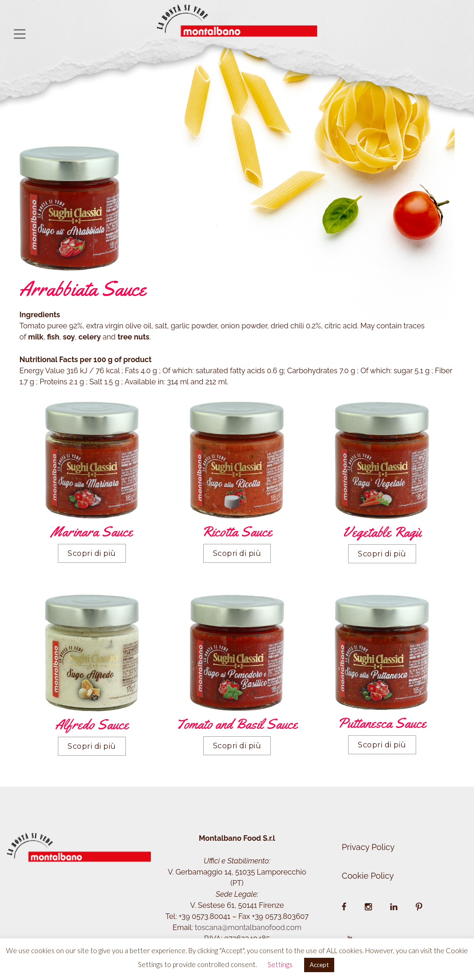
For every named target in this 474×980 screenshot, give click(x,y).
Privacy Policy (368, 847)
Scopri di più (92, 553)
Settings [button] (280, 964)
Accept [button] (319, 965)
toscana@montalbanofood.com (248, 928)
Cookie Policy (368, 876)
